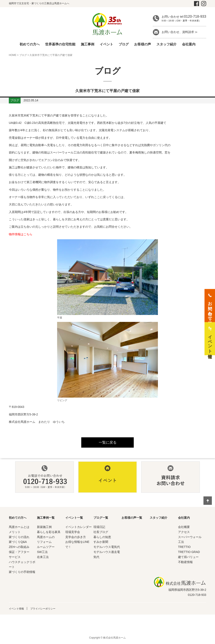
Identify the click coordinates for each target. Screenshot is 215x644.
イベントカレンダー (79, 528)
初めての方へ (30, 44)
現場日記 (99, 528)
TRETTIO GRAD (189, 553)
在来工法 (43, 558)
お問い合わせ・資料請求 (210, 308)
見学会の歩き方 (76, 538)
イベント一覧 (74, 519)
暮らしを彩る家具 (49, 533)
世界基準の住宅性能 (60, 44)
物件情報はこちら (21, 234)
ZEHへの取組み (19, 548)
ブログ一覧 (101, 519)
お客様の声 (143, 44)
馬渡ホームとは (19, 528)
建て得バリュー (188, 558)
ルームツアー (46, 548)
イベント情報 (18, 609)
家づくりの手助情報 (22, 573)
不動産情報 (185, 563)
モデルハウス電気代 (107, 548)
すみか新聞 (101, 543)
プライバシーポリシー (47, 609)
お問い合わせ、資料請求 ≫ (180, 32)
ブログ (124, 44)
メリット (15, 533)
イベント (106, 44)
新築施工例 (44, 528)
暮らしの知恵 (102, 538)
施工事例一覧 (46, 519)
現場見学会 (73, 533)
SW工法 (42, 553)
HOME (13, 55)
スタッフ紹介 (166, 44)
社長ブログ (101, 533)
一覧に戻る (107, 443)
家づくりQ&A (18, 543)
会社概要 (184, 528)
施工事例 (88, 44)
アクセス (184, 533)
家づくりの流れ (19, 538)
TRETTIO (184, 548)
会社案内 (189, 44)
